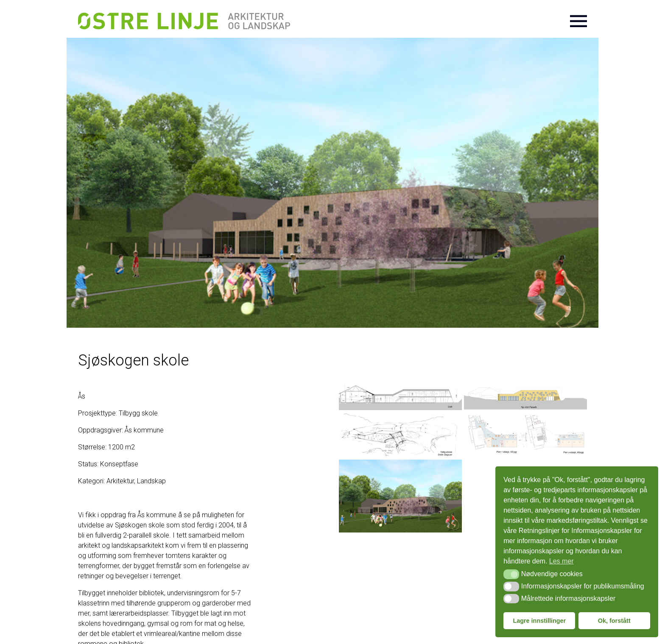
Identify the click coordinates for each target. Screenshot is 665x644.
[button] (511, 574)
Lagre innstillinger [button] (539, 621)
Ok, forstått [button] (614, 621)
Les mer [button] (562, 561)
